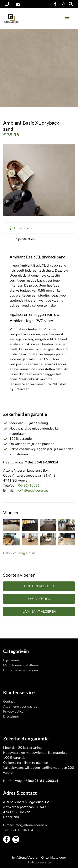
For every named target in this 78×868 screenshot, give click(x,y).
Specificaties (25, 239)
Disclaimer (11, 717)
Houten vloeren (39, 586)
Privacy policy (13, 712)
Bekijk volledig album (19, 553)
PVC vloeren (39, 599)
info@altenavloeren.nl (31, 491)
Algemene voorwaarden (21, 707)
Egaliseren (11, 660)
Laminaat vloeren (39, 612)
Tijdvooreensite (39, 862)
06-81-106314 (30, 486)
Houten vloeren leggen (20, 670)
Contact (9, 702)
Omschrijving (24, 228)
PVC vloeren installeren (21, 665)
